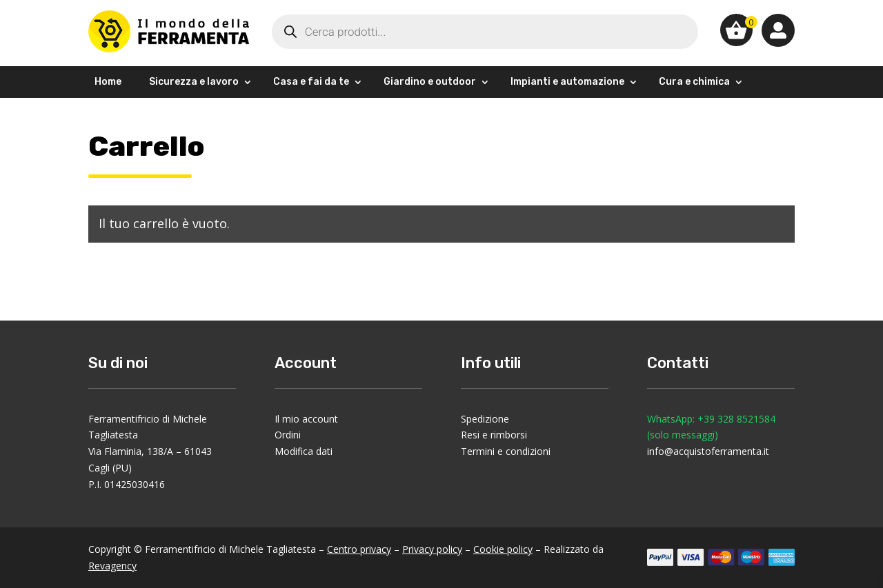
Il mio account (306, 419)
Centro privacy (359, 549)
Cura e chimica (694, 82)
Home (108, 82)
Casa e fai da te (311, 82)
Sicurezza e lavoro (194, 82)
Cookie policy (503, 549)
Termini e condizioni (506, 451)
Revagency (112, 566)
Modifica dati (304, 451)
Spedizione (485, 419)
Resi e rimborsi (494, 435)
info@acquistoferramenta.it (708, 451)
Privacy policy (432, 549)
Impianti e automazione (567, 82)
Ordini (288, 435)
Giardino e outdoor (430, 82)
